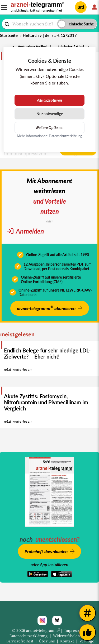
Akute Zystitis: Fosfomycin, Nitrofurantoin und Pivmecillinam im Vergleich (46, 402)
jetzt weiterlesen (18, 369)
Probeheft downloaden (46, 551)
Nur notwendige (50, 114)
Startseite (9, 35)
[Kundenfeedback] (87, 632)
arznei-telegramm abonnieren (46, 308)
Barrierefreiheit (20, 641)
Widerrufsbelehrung (70, 636)
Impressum (74, 630)
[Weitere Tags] (87, 613)
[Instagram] (42, 620)
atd (81, 7)
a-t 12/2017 (66, 35)
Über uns (47, 641)
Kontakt (67, 641)
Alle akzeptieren (49, 100)
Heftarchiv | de (36, 35)
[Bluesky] (57, 620)
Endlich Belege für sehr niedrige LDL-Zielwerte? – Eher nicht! (47, 353)
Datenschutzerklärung (29, 636)
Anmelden (25, 231)
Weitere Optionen (49, 128)
